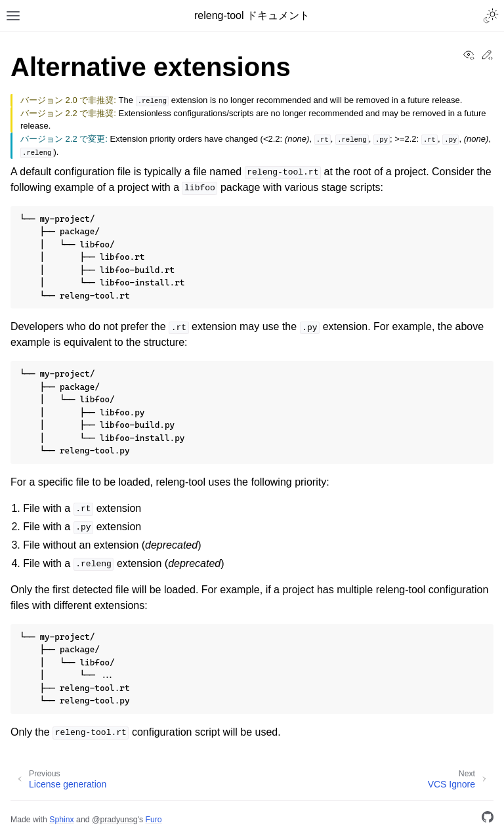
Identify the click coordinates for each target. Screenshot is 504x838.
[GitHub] (488, 819)
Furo (153, 820)
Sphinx (61, 820)
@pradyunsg (115, 820)
